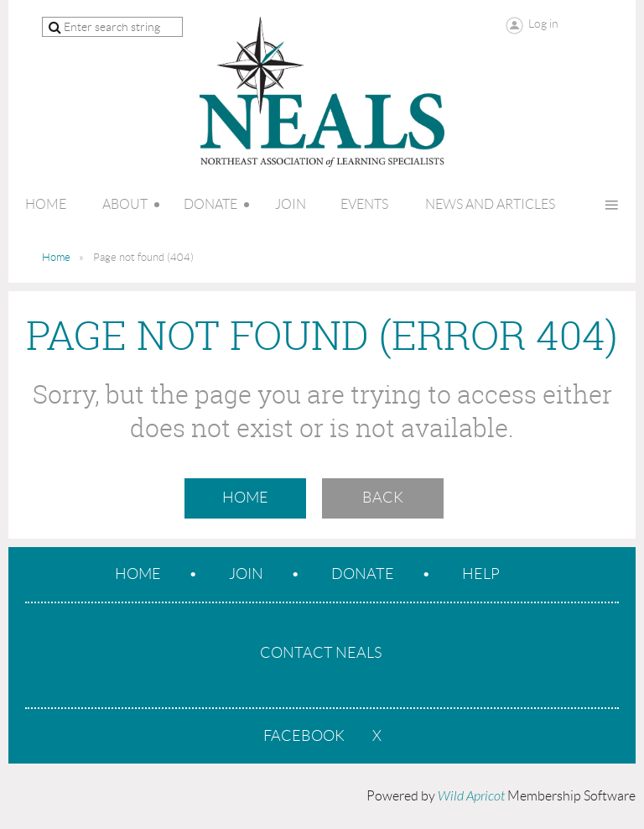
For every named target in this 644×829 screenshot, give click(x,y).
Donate (363, 574)
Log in (543, 23)
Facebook (304, 736)
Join (246, 574)
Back (383, 498)
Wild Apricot (471, 796)
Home (56, 257)
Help (481, 574)
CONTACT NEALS (321, 653)
